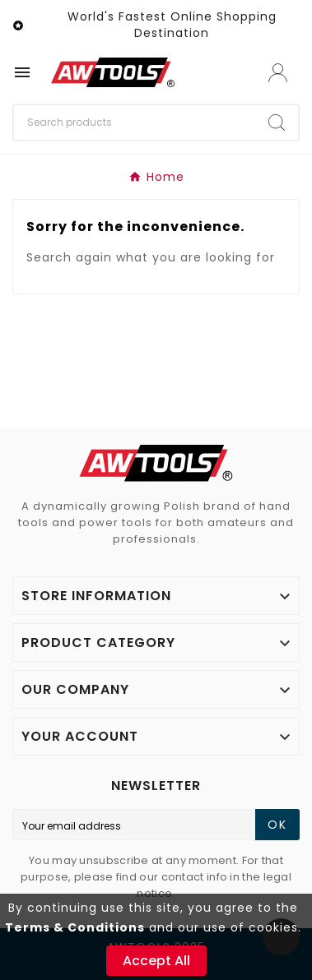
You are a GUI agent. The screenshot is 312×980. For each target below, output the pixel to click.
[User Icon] (278, 73)
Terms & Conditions (75, 927)
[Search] (135, 122)
